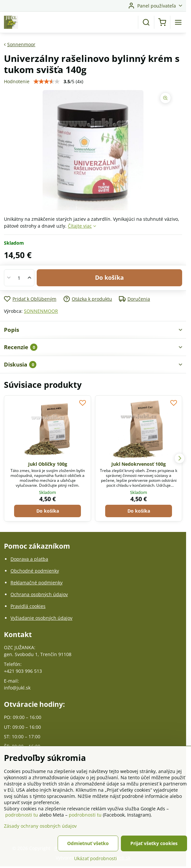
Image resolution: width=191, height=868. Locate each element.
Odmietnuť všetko (88, 843)
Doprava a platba (29, 559)
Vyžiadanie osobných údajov (41, 618)
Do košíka (109, 277)
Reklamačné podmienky (37, 583)
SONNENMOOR (41, 311)
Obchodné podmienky (35, 571)
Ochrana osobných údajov (39, 594)
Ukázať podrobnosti (95, 858)
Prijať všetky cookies (154, 843)
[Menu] (178, 22)
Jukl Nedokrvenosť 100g (139, 464)
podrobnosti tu (22, 815)
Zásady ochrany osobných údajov (40, 826)
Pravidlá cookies (28, 606)
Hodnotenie (17, 81)
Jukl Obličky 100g (48, 464)
